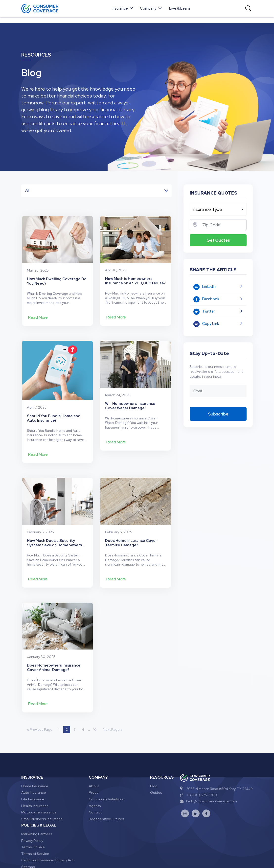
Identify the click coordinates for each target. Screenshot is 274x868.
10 (95, 697)
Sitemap (28, 834)
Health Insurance (35, 773)
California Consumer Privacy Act (47, 828)
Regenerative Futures (106, 786)
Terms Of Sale (33, 815)
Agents (95, 773)
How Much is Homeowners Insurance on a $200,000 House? (135, 276)
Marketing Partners (37, 801)
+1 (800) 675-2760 (198, 762)
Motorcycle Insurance (39, 780)
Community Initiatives (106, 767)
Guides (156, 760)
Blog (154, 753)
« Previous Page (40, 697)
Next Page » (113, 697)
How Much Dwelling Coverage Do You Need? (57, 276)
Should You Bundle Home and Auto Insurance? (54, 395)
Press (94, 760)
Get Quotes (218, 240)
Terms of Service (35, 821)
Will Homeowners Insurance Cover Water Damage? (130, 395)
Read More (38, 312)
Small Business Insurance (42, 786)
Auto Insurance (34, 760)
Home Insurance (35, 753)
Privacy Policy (32, 808)
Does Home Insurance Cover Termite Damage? (131, 515)
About (94, 753)
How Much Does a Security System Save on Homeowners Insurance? (54, 515)
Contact (95, 780)
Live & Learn (180, 8)
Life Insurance (33, 767)
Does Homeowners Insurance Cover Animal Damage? (54, 635)
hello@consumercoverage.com (208, 769)
